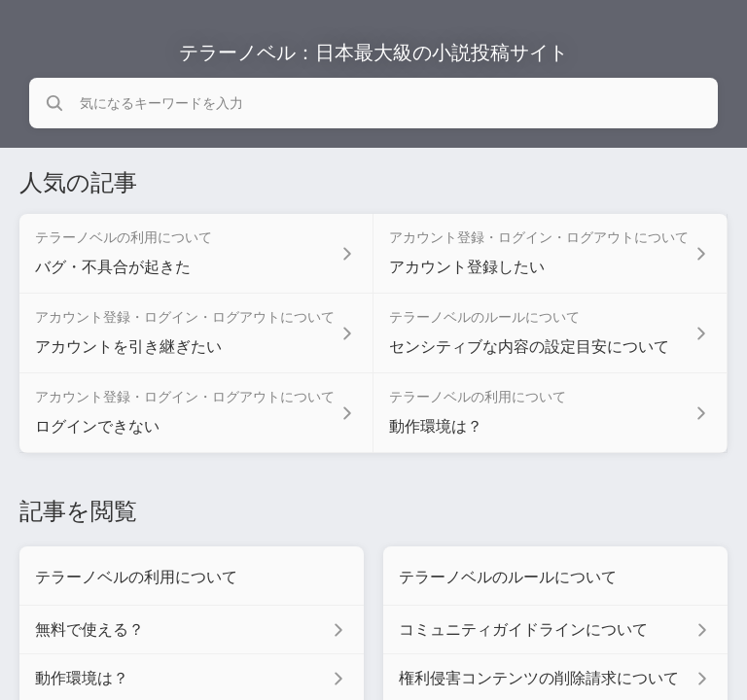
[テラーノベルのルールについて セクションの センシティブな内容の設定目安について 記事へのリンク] (551, 333)
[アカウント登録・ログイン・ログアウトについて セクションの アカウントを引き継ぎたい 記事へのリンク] (196, 333)
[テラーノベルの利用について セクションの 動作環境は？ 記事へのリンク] (551, 413)
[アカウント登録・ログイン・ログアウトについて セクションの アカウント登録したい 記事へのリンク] (551, 254)
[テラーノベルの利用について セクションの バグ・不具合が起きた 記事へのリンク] (196, 254)
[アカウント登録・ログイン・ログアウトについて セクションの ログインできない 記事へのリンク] (196, 413)
